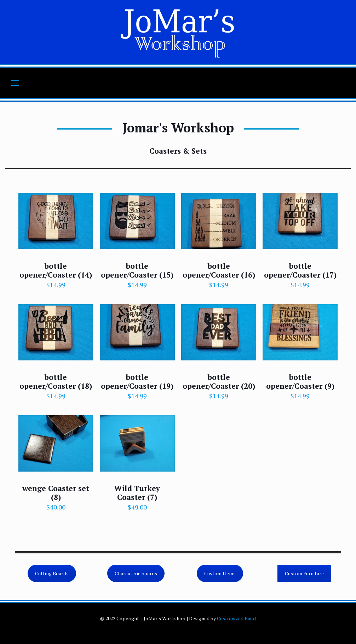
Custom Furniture (304, 573)
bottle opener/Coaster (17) (300, 270)
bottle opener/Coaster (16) (219, 270)
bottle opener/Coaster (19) (137, 381)
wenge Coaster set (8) (56, 493)
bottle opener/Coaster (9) (300, 381)
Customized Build (236, 618)
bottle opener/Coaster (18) (56, 381)
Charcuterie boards (136, 573)
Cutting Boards (52, 573)
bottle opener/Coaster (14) (56, 270)
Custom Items (220, 573)
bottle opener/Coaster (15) (137, 270)
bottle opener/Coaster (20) (219, 381)
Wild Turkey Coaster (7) (137, 493)
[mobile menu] (15, 83)
